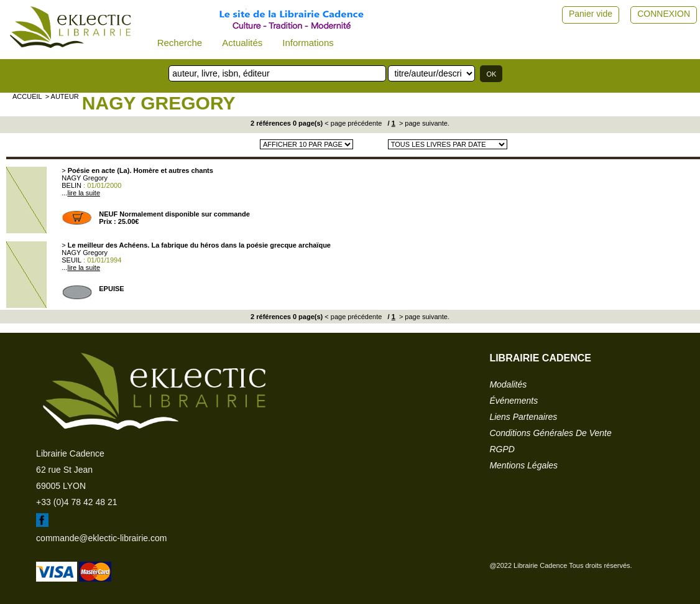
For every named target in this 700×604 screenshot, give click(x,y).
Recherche (180, 43)
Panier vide (591, 14)
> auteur (62, 96)
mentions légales (523, 465)
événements (513, 401)
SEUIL (71, 260)
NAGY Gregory (159, 103)
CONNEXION (664, 14)
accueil (27, 96)
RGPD (502, 449)
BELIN (71, 185)
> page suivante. (423, 123)
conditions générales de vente (550, 433)
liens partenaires (523, 417)
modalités (508, 384)
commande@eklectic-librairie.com (101, 538)
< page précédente (353, 123)
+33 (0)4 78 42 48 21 (76, 502)
